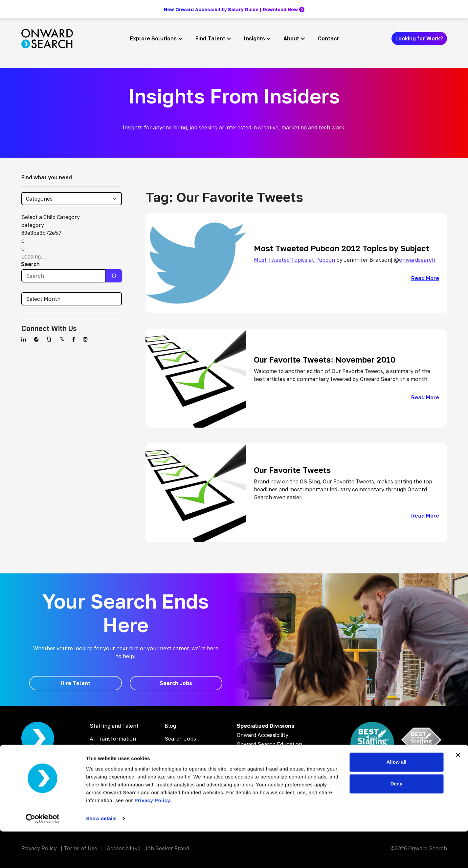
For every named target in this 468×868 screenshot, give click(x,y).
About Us (176, 764)
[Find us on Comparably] (36, 339)
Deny (397, 820)
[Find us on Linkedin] (24, 339)
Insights (255, 38)
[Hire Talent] (76, 683)
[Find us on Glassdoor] (49, 339)
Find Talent (210, 38)
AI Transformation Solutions (113, 743)
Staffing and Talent (114, 726)
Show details (101, 855)
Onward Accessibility (263, 735)
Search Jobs (180, 739)
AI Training (103, 780)
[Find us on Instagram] (85, 339)
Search (30, 264)
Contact (328, 38)
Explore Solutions (153, 38)
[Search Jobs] (176, 683)
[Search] (114, 276)
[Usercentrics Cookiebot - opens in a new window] (43, 855)
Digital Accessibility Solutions (113, 763)
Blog (170, 726)
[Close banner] (458, 792)
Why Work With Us (188, 751)
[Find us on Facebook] (74, 339)
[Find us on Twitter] (62, 339)
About (291, 38)
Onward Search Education (269, 744)
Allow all (397, 799)
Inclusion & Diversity (190, 777)
